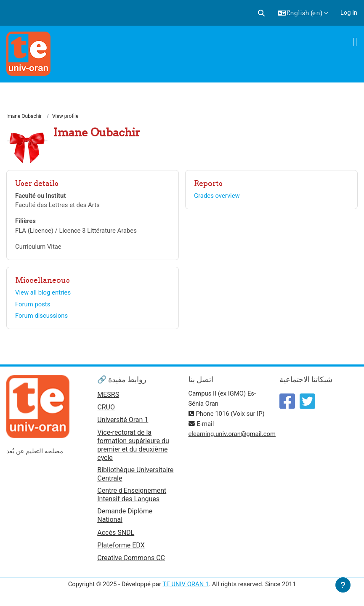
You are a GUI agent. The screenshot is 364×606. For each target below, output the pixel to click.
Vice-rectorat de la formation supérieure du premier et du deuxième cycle (133, 445)
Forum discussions (41, 316)
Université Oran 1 (123, 420)
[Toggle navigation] (355, 42)
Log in (349, 13)
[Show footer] (343, 585)
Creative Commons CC (131, 558)
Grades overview (217, 196)
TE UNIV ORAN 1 (186, 584)
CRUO (106, 407)
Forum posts (33, 304)
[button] (261, 13)
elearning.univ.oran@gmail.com (232, 434)
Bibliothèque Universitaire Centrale (135, 474)
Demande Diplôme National (125, 515)
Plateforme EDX (121, 545)
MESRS (108, 395)
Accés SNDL (116, 533)
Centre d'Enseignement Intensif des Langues (132, 495)
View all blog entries (43, 292)
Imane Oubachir (24, 116)
